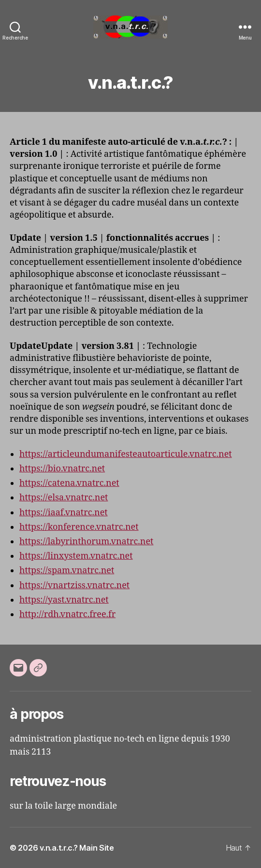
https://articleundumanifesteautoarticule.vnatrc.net (126, 454)
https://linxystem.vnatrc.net (76, 556)
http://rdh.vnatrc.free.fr (67, 614)
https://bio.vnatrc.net (62, 469)
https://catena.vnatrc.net (69, 483)
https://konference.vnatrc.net (79, 527)
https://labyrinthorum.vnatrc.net (86, 542)
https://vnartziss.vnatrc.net (74, 586)
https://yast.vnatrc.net (64, 600)
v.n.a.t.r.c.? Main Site (77, 848)
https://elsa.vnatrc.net (64, 498)
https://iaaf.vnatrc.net (64, 513)
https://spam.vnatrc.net (67, 571)
